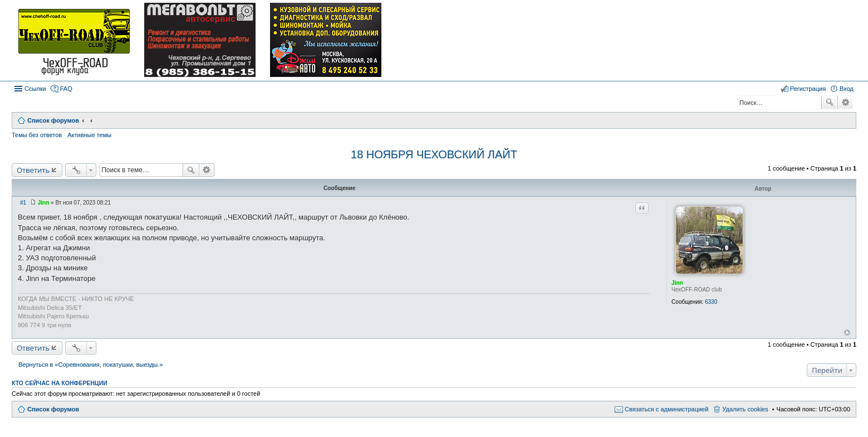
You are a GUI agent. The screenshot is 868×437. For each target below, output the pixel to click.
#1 (23, 203)
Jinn (677, 283)
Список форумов (53, 409)
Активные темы (89, 135)
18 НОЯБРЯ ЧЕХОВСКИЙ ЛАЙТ (434, 154)
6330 (711, 302)
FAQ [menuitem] (66, 89)
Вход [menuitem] (847, 89)
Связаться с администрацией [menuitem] (666, 409)
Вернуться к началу (847, 332)
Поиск (830, 103)
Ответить (33, 170)
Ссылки (35, 89)
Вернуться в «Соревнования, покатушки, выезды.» (90, 365)
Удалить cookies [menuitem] (745, 409)
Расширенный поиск (845, 103)
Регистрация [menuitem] (808, 89)
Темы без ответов (37, 135)
